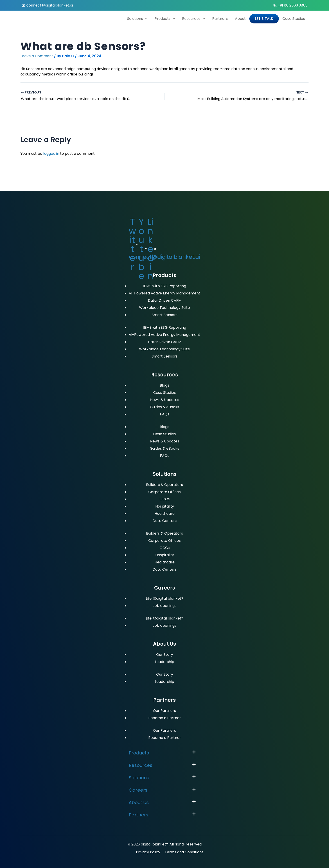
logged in (51, 154)
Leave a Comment (37, 56)
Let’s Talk (264, 19)
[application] (145, 19)
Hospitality (165, 506)
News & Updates (165, 400)
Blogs (164, 385)
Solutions (137, 19)
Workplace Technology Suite (164, 308)
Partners (220, 19)
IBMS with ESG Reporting (165, 286)
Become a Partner (165, 718)
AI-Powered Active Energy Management (164, 293)
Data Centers (165, 521)
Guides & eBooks (164, 407)
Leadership (164, 662)
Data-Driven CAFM (165, 300)
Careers (138, 790)
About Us (139, 802)
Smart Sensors (165, 315)
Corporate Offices (164, 492)
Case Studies (294, 19)
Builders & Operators (164, 485)
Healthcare (165, 514)
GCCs (165, 499)
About (240, 19)
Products (165, 19)
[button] (164, 753)
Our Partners (164, 711)
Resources (194, 19)
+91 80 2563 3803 (293, 5)
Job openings (164, 606)
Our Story (165, 655)
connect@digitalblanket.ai (50, 5)
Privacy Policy (148, 852)
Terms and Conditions (184, 852)
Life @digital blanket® (164, 598)
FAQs (165, 414)
